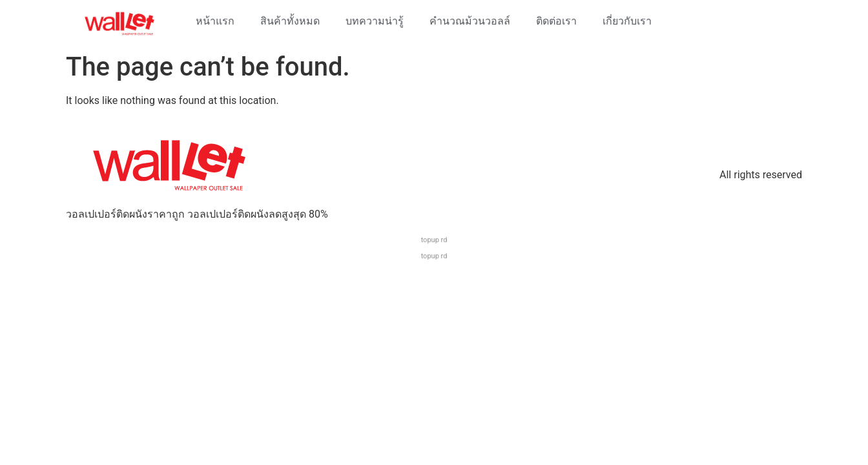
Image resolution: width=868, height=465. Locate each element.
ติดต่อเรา (556, 21)
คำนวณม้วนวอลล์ (470, 21)
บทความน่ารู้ (375, 21)
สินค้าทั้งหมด (290, 21)
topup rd (434, 240)
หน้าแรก (215, 21)
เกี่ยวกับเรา (627, 21)
